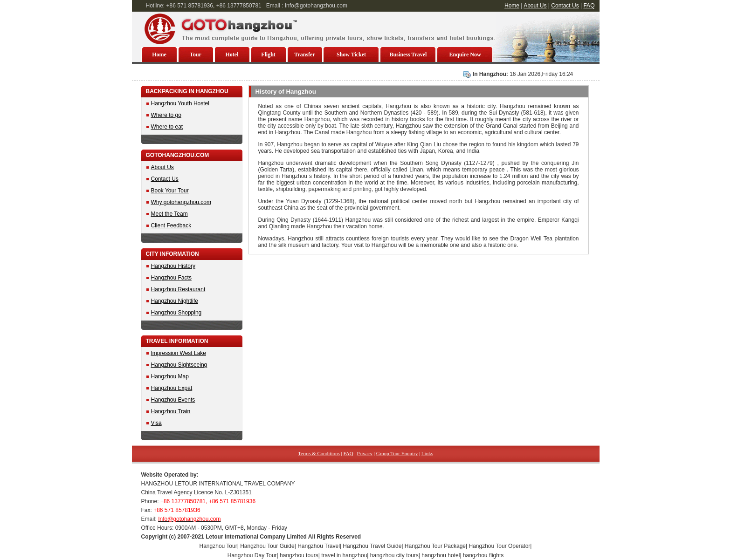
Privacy (365, 453)
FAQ (589, 6)
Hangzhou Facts (171, 278)
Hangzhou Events (173, 400)
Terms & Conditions (319, 453)
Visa (156, 423)
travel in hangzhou (344, 555)
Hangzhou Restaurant (178, 289)
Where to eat (167, 127)
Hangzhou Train (171, 411)
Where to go (166, 115)
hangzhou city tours (394, 555)
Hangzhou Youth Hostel (180, 103)
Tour (196, 55)
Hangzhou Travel (319, 546)
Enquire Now (465, 55)
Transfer (304, 55)
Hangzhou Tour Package (435, 546)
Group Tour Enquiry (397, 453)
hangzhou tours (299, 555)
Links (427, 453)
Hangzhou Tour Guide (267, 546)
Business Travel (408, 55)
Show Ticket (351, 55)
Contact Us (565, 6)
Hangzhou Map (170, 376)
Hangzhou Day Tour (252, 555)
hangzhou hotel (441, 555)
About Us (535, 6)
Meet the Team (169, 214)
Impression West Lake (179, 353)
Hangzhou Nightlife (175, 301)
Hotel (232, 55)
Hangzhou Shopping (176, 313)
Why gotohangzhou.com (181, 202)
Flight (268, 55)
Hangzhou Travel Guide (372, 546)
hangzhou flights (483, 555)
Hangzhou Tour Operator (500, 546)
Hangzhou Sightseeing (179, 365)
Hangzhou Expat (172, 388)
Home (512, 6)
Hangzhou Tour (218, 546)
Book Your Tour (170, 191)
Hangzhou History (173, 266)
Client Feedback (171, 225)
